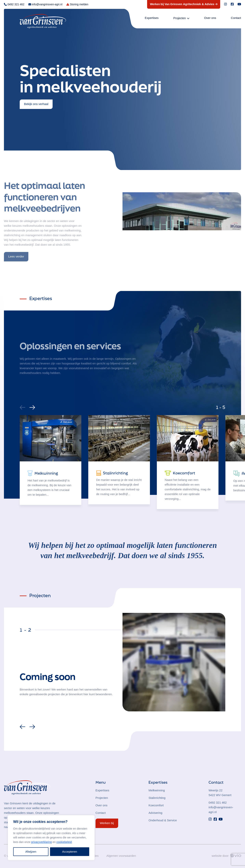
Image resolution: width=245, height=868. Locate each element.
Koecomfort (156, 805)
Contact (236, 18)
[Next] (32, 406)
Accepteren (70, 852)
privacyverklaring (41, 842)
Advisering (155, 813)
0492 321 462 (218, 802)
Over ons (210, 18)
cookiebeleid (64, 842)
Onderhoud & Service (163, 820)
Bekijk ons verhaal (36, 104)
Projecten (180, 18)
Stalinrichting (157, 798)
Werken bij (107, 823)
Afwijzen (31, 852)
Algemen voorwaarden (121, 856)
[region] (51, 838)
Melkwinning (157, 790)
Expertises (152, 18)
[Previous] (23, 728)
